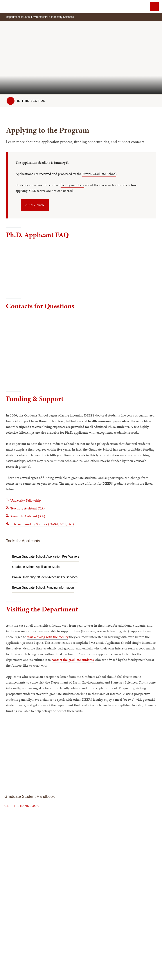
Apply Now (35, 205)
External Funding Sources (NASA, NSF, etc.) (42, 524)
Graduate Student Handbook (30, 796)
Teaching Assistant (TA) (28, 508)
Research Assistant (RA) (28, 516)
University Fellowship (26, 500)
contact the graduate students (73, 660)
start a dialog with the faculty (48, 637)
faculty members (72, 185)
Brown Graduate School (99, 174)
